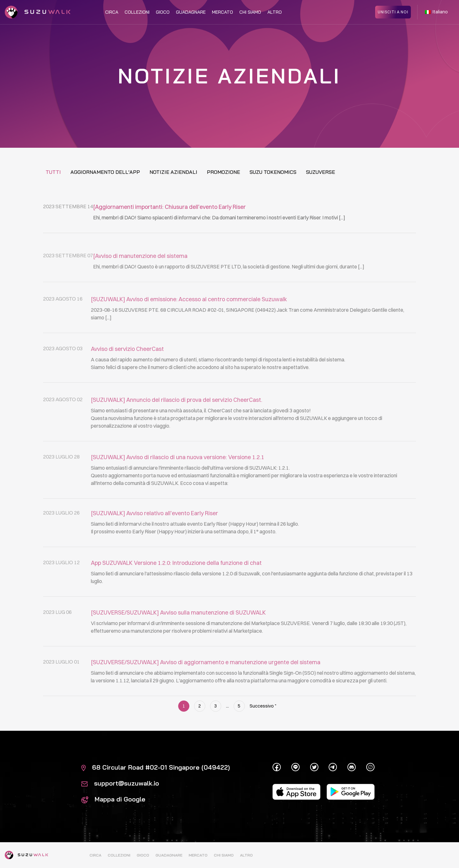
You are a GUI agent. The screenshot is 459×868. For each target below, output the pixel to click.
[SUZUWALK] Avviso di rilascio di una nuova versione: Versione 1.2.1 (178, 477)
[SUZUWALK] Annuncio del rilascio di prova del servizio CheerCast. (177, 420)
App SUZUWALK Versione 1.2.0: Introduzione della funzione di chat (176, 580)
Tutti (53, 172)
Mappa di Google (113, 799)
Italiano (436, 12)
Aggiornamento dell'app (105, 172)
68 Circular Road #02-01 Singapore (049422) (156, 767)
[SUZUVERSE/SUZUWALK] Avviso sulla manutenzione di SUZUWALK (178, 630)
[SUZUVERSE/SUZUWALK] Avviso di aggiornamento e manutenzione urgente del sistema (206, 680)
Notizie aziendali (173, 172)
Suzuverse (321, 172)
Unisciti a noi (393, 12)
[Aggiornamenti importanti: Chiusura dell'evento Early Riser (169, 207)
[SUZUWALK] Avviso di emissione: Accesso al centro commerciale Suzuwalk (189, 317)
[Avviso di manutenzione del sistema (140, 271)
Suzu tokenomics (273, 172)
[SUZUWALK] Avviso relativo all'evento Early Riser (154, 531)
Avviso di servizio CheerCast (127, 366)
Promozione (223, 172)
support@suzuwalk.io (120, 783)
